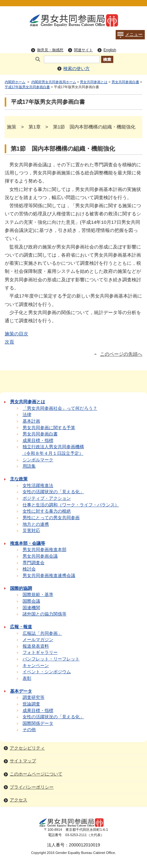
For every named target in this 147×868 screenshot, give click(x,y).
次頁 (9, 342)
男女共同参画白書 (125, 82)
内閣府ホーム (15, 82)
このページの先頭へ (121, 354)
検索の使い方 (76, 69)
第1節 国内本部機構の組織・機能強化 (63, 149)
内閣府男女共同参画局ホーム (54, 82)
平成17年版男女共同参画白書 (27, 87)
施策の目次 (16, 334)
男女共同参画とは (94, 82)
